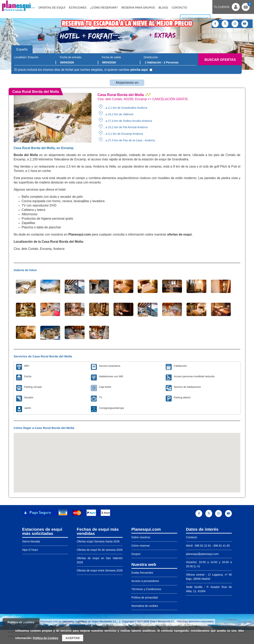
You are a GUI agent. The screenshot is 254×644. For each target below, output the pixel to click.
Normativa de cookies (145, 606)
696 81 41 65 (222, 546)
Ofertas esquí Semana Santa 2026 (98, 541)
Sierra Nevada (31, 541)
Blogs (163, 8)
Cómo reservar (141, 546)
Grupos (136, 554)
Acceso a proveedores (145, 581)
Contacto (179, 8)
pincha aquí (139, 70)
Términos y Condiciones (146, 589)
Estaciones (78, 8)
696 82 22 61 (203, 546)
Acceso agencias (195, 18)
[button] (127, 459)
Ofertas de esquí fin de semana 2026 (100, 550)
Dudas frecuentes (142, 573)
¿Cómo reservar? (104, 8)
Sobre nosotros (141, 537)
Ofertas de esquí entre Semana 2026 (100, 570)
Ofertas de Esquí (52, 8)
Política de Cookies (45, 638)
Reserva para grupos (138, 8)
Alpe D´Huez (30, 550)
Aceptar (73, 638)
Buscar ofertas (220, 60)
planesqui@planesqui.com (202, 554)
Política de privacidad (145, 597)
